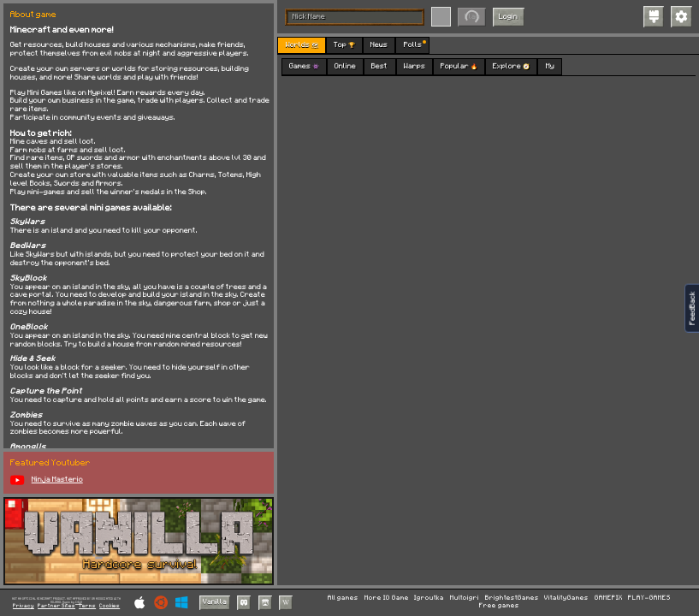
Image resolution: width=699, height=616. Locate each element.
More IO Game (387, 598)
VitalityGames (566, 598)
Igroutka (429, 598)
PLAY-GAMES (649, 598)
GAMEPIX (609, 598)
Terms (87, 606)
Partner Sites (56, 606)
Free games (499, 606)
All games (343, 598)
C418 (79, 602)
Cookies (110, 606)
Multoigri (465, 598)
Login (508, 17)
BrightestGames (512, 598)
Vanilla (215, 602)
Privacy (24, 606)
